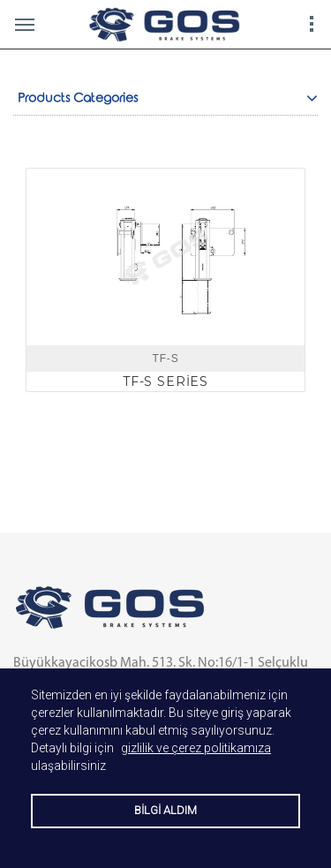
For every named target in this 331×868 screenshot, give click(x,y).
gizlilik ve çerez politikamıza (196, 748)
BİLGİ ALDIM (165, 810)
